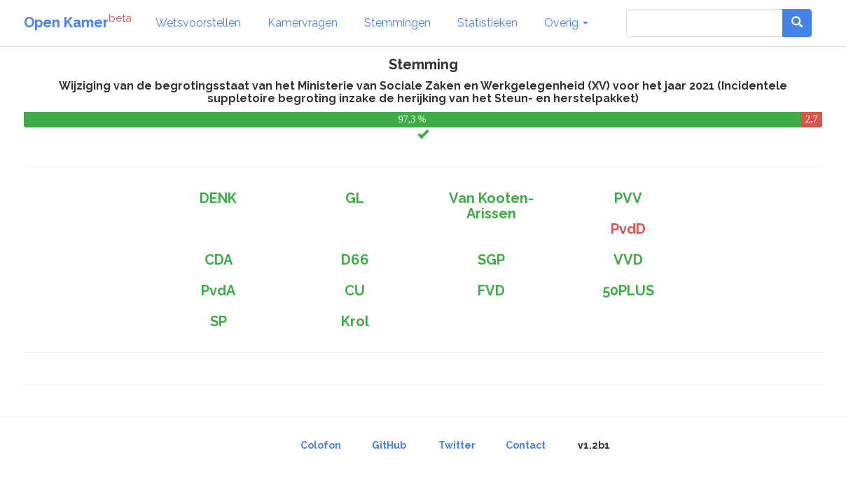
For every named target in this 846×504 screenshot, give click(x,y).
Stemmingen (397, 23)
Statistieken (487, 23)
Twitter (457, 445)
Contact (526, 445)
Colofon (321, 445)
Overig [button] (566, 23)
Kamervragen (303, 23)
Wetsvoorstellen (198, 23)
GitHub (389, 445)
